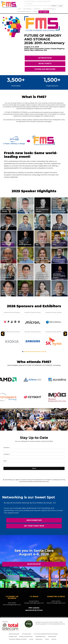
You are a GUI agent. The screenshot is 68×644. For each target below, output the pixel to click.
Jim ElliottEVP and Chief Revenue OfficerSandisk (46, 210)
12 (45, 352)
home (19, 9)
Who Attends (27, 9)
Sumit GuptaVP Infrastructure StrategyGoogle (45, 226)
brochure (54, 639)
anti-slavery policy (27, 634)
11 (43, 352)
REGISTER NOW (34, 564)
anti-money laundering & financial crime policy (46, 634)
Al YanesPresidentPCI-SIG (5, 259)
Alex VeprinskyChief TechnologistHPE (42, 243)
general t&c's (39, 639)
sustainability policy (40, 636)
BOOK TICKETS (45, 64)
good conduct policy (14, 634)
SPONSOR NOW (45, 58)
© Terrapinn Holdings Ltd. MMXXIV (18, 639)
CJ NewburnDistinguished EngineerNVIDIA (27, 226)
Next (66, 336)
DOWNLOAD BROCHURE (45, 69)
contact (47, 639)
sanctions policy (52, 636)
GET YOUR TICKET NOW (34, 526)
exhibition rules (13, 636)
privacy (31, 639)
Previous (3, 336)
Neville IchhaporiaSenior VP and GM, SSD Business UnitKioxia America (31, 210)
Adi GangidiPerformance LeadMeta (59, 243)
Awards (35, 11)
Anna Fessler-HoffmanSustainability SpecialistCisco (44, 259)
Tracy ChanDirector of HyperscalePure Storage (9, 243)
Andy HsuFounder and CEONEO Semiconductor (9, 292)
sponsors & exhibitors (49, 9)
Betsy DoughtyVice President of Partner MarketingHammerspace (14, 276)
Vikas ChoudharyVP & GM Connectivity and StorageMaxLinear (47, 276)
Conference (37, 9)
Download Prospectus (24, 11)
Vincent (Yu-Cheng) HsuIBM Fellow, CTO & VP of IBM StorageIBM (14, 226)
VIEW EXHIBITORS (34, 520)
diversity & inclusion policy (26, 636)
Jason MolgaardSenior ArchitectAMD (24, 259)
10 (41, 352)
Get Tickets (44, 12)
